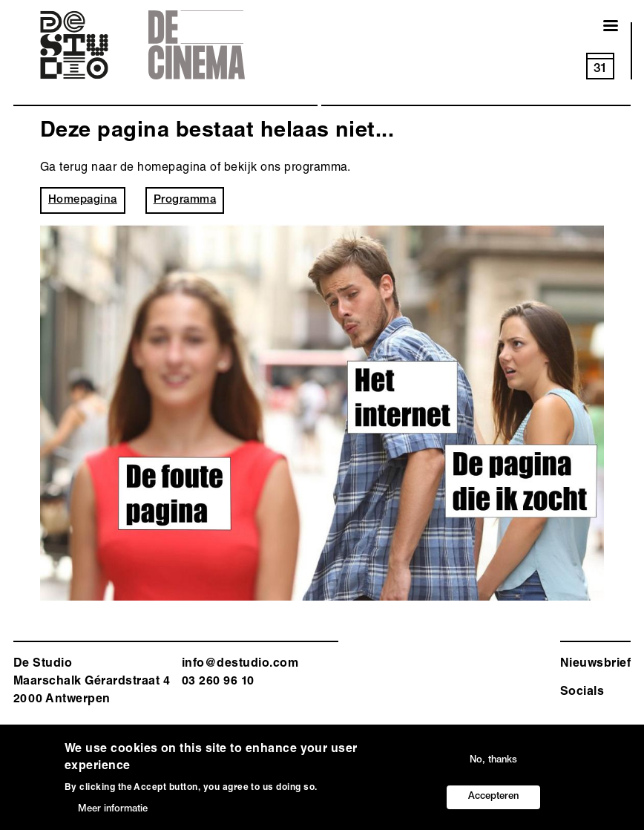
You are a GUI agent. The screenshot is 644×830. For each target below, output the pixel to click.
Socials (582, 693)
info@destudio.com (240, 664)
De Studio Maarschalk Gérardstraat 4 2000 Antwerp (92, 682)
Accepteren (493, 798)
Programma (185, 200)
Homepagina (83, 200)
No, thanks (493, 761)
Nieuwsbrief (595, 664)
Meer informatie (113, 810)
